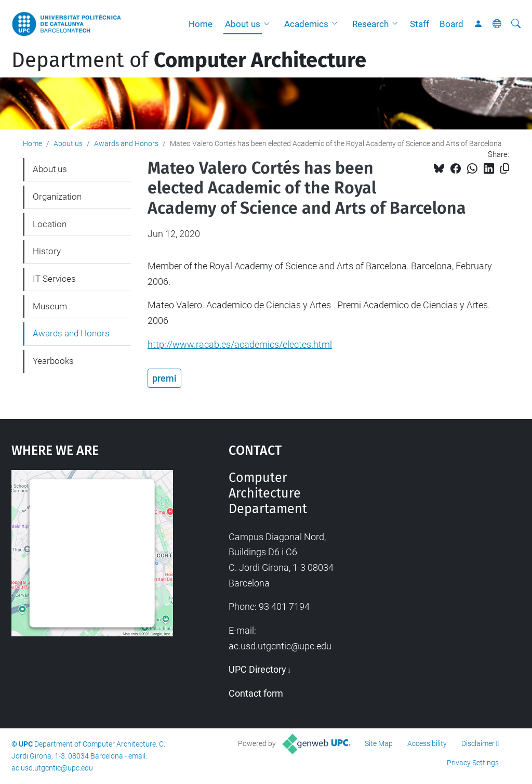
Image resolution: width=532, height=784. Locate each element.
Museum (50, 306)
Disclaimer (478, 743)
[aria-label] (516, 24)
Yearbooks (53, 361)
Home (201, 24)
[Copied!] (505, 169)
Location (50, 224)
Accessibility (427, 743)
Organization (57, 197)
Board (451, 24)
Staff (420, 24)
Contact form (256, 693)
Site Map (379, 743)
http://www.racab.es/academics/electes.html (240, 344)
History (47, 251)
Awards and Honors (126, 143)
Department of (189, 60)
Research (370, 24)
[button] (269, 24)
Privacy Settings (473, 763)
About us (243, 24)
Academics (306, 24)
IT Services (54, 279)
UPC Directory (257, 669)
